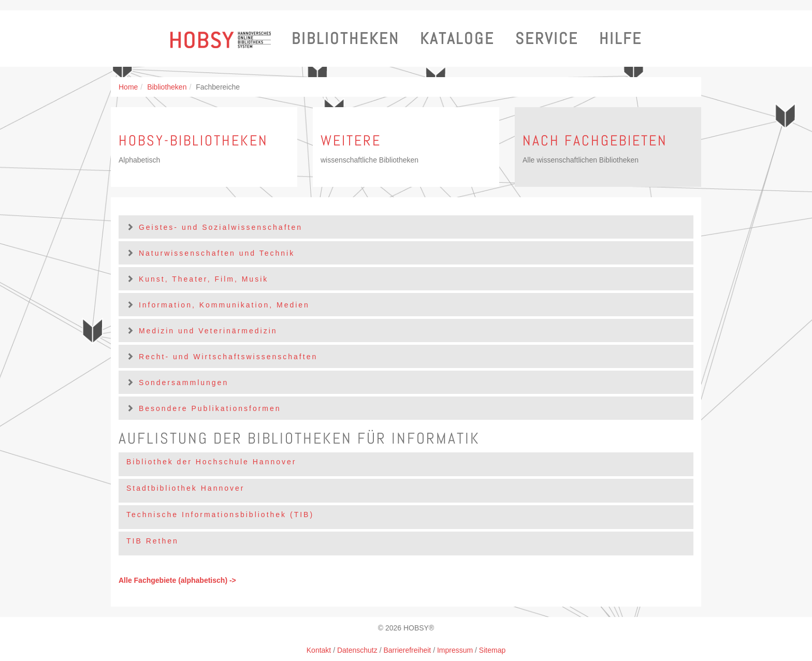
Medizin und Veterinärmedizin (208, 331)
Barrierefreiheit (407, 650)
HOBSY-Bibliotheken (193, 141)
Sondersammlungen (184, 383)
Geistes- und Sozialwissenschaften (221, 227)
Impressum (455, 650)
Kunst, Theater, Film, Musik (204, 279)
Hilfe (621, 39)
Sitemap (492, 650)
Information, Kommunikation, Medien (224, 305)
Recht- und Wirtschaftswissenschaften (228, 357)
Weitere (351, 141)
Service (547, 39)
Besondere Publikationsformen (210, 408)
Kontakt (319, 650)
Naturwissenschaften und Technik (217, 253)
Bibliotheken (345, 39)
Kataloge (457, 39)
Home (128, 87)
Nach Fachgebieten (595, 141)
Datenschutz (357, 650)
